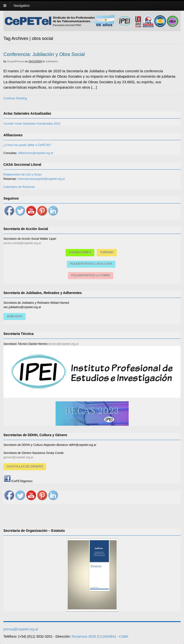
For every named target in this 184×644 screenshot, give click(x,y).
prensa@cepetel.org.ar (21, 629)
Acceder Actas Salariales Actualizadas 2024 (32, 124)
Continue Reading (15, 98)
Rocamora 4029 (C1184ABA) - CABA (100, 636)
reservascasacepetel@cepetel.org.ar (41, 179)
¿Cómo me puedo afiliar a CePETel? (27, 145)
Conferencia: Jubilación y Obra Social (44, 54)
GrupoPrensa (16, 61)
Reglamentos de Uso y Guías (23, 175)
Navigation (22, 6)
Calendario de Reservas (19, 187)
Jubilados (52, 61)
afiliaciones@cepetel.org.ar (36, 153)
